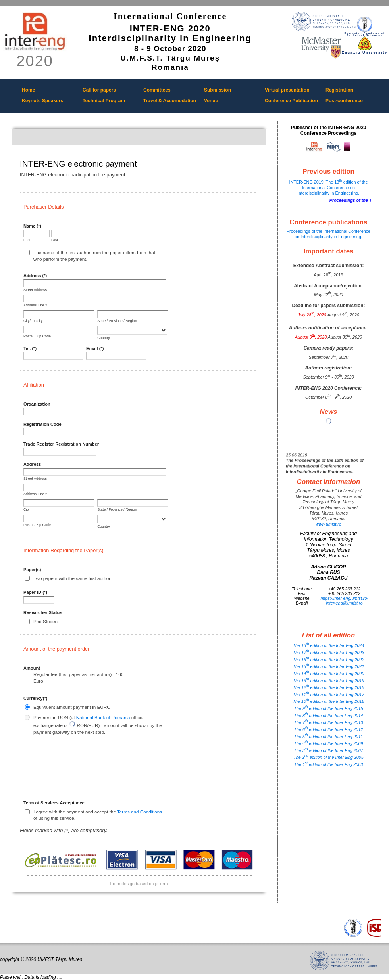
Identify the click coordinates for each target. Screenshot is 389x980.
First (27, 240)
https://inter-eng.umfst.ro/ (345, 598)
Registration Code (42, 424)
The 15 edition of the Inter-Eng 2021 (328, 666)
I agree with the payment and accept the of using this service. (98, 815)
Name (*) (32, 226)
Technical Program (104, 101)
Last (55, 240)
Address (32, 464)
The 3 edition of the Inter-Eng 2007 (328, 750)
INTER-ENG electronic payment (139, 137)
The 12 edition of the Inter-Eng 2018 (328, 687)
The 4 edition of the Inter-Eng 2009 (328, 743)
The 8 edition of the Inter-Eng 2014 (328, 716)
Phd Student (46, 621)
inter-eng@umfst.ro (344, 603)
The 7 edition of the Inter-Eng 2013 (328, 722)
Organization (37, 404)
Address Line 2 (35, 305)
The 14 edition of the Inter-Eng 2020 (328, 674)
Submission (218, 90)
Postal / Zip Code (37, 336)
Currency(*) (36, 698)
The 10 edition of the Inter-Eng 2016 (328, 701)
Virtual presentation (287, 90)
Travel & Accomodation (170, 101)
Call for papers (99, 90)
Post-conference (344, 101)
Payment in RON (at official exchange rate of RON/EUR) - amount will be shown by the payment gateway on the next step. (98, 725)
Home (28, 90)
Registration (339, 90)
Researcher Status (43, 612)
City (27, 509)
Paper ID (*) (35, 592)
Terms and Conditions (140, 812)
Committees (157, 90)
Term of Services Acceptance (54, 803)
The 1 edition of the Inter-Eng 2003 (329, 764)
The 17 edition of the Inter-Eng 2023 (328, 653)
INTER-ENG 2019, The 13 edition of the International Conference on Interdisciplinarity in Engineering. (328, 188)
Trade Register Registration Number (61, 444)
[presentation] (84, 775)
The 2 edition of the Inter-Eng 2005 (328, 757)
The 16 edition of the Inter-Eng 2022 (328, 660)
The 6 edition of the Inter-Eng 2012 (328, 729)
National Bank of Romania (103, 717)
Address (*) (35, 276)
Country (104, 338)
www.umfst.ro (328, 524)
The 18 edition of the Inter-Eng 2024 (328, 645)
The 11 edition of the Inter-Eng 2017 (328, 695)
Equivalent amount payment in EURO (72, 707)
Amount (32, 668)
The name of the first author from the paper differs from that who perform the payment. (94, 256)
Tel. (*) (30, 348)
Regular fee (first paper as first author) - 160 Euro (78, 677)
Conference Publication (291, 101)
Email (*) (95, 348)
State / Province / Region (117, 321)
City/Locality (33, 321)
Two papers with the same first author (72, 578)
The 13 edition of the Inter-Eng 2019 (328, 681)
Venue (211, 101)
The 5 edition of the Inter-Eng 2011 (328, 737)
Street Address (35, 290)
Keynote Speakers (42, 101)
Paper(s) (32, 570)
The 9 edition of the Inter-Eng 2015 (328, 708)
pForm (162, 884)
